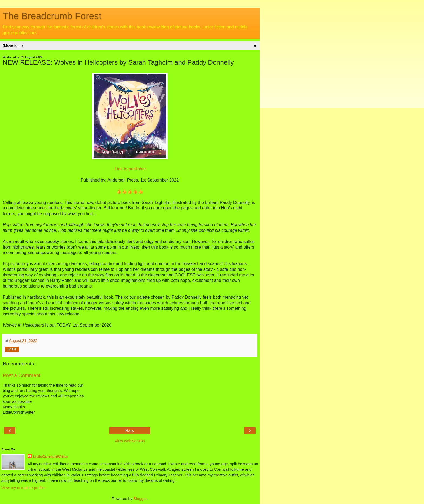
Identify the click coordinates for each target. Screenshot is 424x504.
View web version (130, 441)
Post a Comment (21, 375)
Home (130, 431)
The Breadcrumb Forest (52, 16)
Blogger (140, 499)
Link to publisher (130, 169)
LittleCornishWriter (51, 457)
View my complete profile (23, 488)
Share (12, 349)
